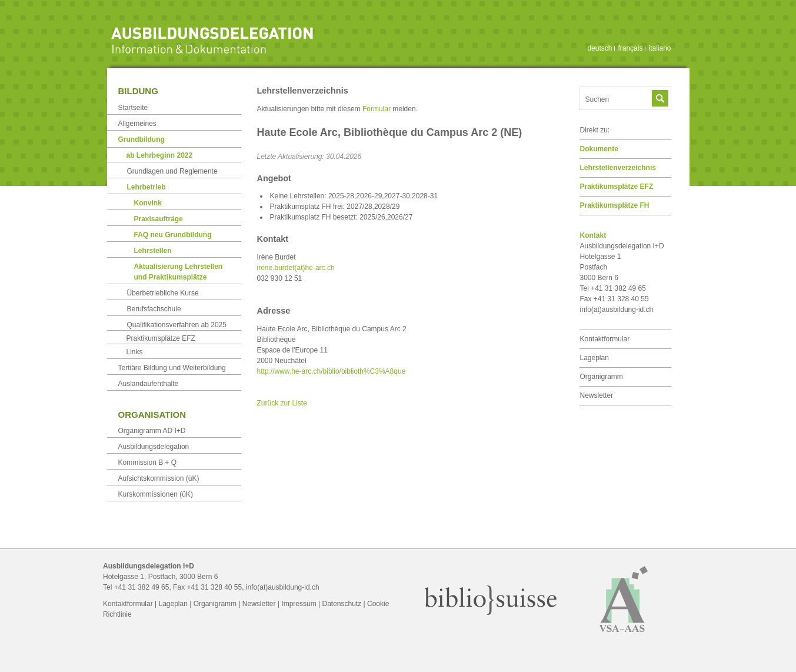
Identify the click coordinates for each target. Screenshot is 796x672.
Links (135, 352)
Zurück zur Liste (282, 403)
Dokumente (599, 149)
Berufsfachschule (154, 309)
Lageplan (594, 358)
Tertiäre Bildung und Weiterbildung (172, 368)
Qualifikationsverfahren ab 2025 (177, 325)
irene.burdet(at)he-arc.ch (296, 268)
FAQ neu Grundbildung (173, 235)
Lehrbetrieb (146, 187)
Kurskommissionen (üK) (156, 494)
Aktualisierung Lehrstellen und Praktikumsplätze (179, 272)
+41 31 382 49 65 (142, 587)
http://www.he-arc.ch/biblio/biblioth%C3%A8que (332, 371)
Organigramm (602, 377)
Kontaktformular (605, 339)
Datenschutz (342, 604)
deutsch (600, 48)
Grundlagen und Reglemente (172, 171)
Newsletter (597, 395)
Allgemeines (137, 124)
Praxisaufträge (159, 219)
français (630, 48)
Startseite (133, 108)
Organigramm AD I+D (152, 431)
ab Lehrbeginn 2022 (160, 155)
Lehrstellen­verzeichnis (618, 168)
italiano (660, 48)
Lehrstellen (153, 251)
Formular (377, 109)
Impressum (299, 604)
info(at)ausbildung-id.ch (617, 310)
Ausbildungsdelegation (154, 447)
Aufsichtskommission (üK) (159, 478)
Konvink (148, 203)
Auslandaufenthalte (149, 384)
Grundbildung (141, 139)
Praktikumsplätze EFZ (617, 187)
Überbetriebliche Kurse (163, 293)
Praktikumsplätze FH (615, 205)
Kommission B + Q (148, 463)
